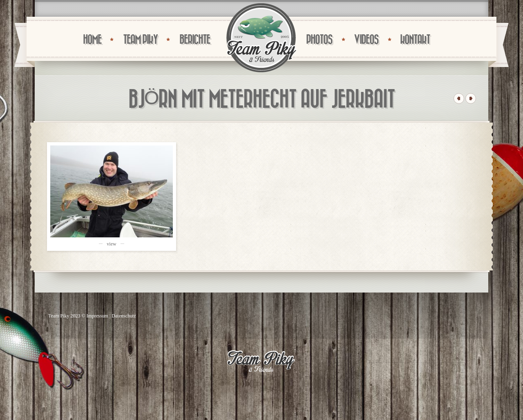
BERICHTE (195, 40)
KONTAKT (415, 40)
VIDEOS (366, 40)
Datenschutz (124, 316)
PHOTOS (319, 40)
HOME (92, 40)
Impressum (97, 316)
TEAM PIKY (140, 40)
